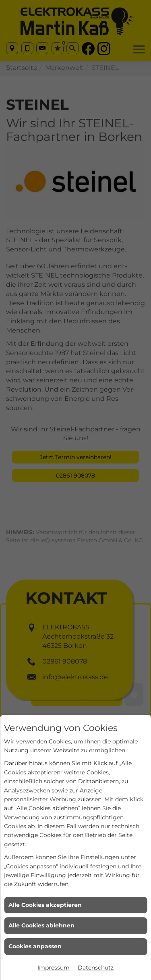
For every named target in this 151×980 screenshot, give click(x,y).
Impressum (54, 968)
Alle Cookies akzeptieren (45, 905)
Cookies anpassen (35, 946)
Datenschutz (96, 968)
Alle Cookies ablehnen (41, 925)
